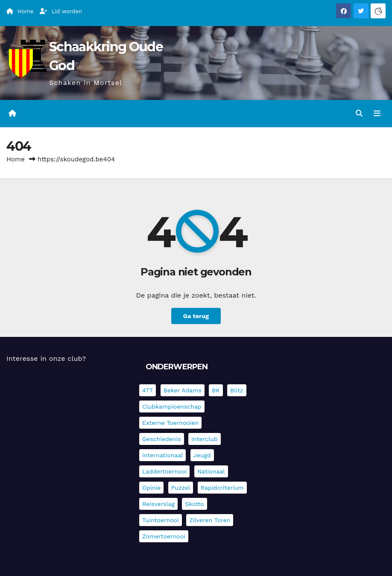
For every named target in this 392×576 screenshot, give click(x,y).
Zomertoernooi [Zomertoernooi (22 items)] (164, 536)
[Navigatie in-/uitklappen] (377, 114)
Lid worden (61, 11)
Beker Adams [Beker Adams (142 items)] (183, 390)
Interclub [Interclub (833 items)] (205, 439)
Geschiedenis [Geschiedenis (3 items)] (162, 439)
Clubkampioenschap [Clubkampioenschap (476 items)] (172, 406)
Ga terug (196, 316)
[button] (359, 113)
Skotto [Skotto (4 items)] (194, 504)
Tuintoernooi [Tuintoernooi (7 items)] (161, 520)
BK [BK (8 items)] (216, 390)
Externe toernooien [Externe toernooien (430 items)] (170, 423)
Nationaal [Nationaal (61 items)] (211, 471)
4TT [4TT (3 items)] (148, 390)
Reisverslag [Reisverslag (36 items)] (158, 504)
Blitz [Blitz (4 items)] (237, 390)
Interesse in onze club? (46, 358)
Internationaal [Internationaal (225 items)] (162, 455)
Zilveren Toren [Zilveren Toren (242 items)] (210, 520)
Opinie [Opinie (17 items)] (151, 488)
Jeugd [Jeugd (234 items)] (202, 455)
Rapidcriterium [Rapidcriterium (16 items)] (222, 488)
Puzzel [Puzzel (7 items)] (181, 488)
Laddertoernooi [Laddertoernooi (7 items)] (164, 471)
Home (16, 159)
